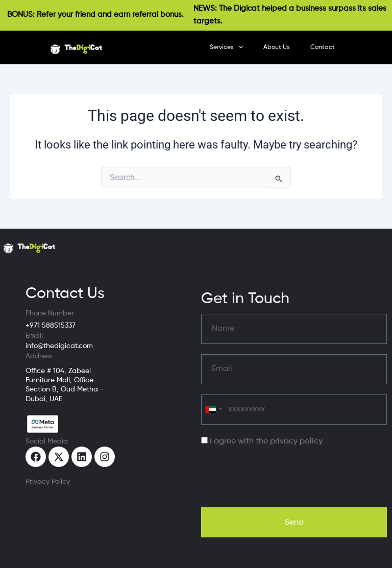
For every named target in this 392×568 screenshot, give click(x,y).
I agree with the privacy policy (266, 441)
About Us (277, 47)
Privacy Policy (48, 482)
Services (226, 47)
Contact (323, 47)
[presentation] (279, 477)
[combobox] (213, 410)
